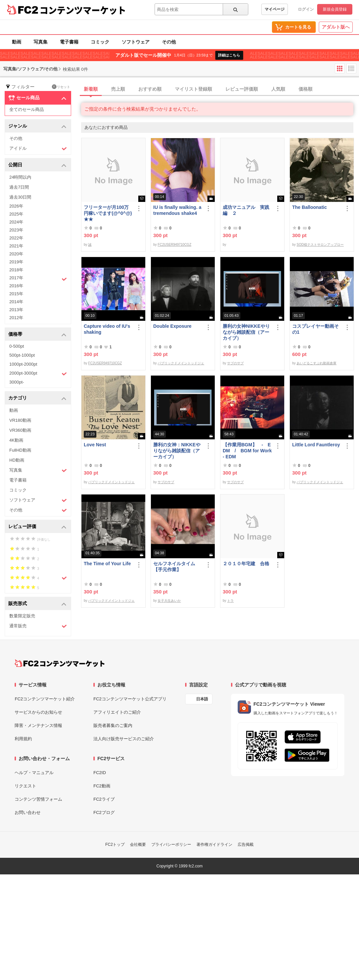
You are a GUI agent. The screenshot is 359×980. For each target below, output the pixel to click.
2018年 (16, 270)
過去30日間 (20, 197)
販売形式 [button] (37, 604)
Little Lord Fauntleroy (316, 445)
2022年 (16, 238)
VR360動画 (20, 430)
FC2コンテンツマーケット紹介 (45, 699)
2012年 (16, 318)
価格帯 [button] (37, 335)
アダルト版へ (336, 27)
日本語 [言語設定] (202, 699)
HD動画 (17, 460)
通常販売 (38, 626)
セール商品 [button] (37, 98)
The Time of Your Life (107, 564)
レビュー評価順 (242, 89)
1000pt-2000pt (23, 364)
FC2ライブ (104, 799)
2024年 (16, 222)
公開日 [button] (37, 165)
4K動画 (16, 440)
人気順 (278, 89)
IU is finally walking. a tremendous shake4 (177, 210)
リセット (61, 87)
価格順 (305, 89)
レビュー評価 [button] (37, 527)
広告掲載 (246, 845)
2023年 (16, 230)
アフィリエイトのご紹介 (117, 712)
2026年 (16, 206)
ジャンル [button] (37, 126)
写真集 (41, 42)
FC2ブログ (104, 812)
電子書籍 (69, 42)
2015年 (16, 294)
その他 (169, 42)
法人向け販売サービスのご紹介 (124, 739)
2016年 (16, 286)
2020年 (16, 254)
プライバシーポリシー (171, 845)
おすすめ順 (150, 89)
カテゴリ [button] (37, 398)
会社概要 (138, 845)
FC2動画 (102, 786)
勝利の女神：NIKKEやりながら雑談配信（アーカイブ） (177, 451)
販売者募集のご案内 (113, 725)
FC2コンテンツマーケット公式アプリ (130, 699)
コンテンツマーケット (83, 10)
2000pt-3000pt (38, 374)
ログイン (306, 9)
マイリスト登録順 (193, 89)
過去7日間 (19, 187)
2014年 (16, 302)
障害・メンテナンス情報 (38, 725)
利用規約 (23, 739)
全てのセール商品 (27, 109)
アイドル (38, 149)
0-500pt (17, 346)
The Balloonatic (309, 207)
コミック (100, 42)
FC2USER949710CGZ (174, 245)
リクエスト (25, 786)
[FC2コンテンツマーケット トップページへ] (60, 663)
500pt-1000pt (22, 355)
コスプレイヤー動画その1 (315, 329)
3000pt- (17, 382)
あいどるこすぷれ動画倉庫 (316, 363)
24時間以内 (20, 177)
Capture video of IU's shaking (107, 329)
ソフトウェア (136, 42)
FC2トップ (115, 845)
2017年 (38, 279)
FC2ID (100, 773)
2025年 (16, 214)
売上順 (118, 89)
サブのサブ (235, 363)
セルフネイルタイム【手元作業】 (174, 567)
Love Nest (95, 445)
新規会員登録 (335, 9)
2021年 (16, 246)
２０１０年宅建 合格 (246, 564)
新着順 (91, 89)
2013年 (16, 310)
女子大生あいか (169, 601)
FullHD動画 (20, 450)
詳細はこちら (229, 55)
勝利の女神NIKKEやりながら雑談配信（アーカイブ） (246, 332)
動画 (17, 42)
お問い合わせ (28, 812)
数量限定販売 (22, 616)
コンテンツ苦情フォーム (38, 799)
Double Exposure (172, 326)
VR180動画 (20, 420)
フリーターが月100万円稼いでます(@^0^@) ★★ (108, 213)
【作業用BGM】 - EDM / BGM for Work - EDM (247, 451)
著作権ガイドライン (214, 845)
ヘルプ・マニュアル (34, 773)
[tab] (220, 89)
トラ (230, 601)
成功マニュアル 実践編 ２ (246, 210)
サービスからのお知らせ (38, 712)
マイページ (275, 9)
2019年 (16, 262)
